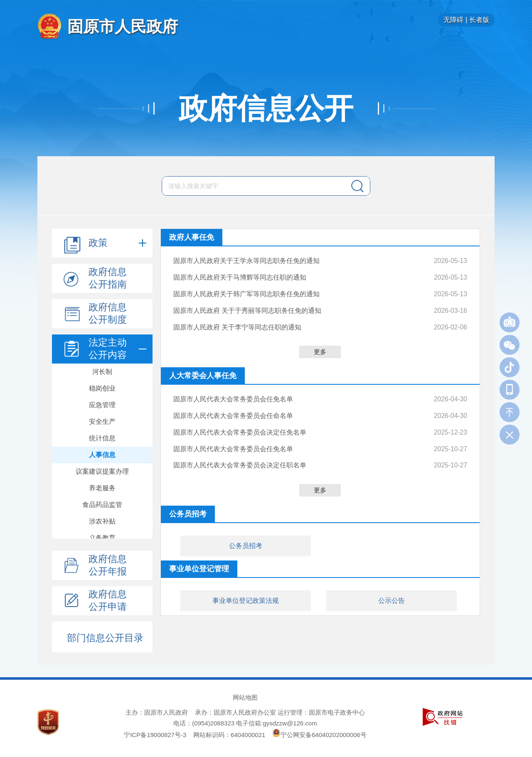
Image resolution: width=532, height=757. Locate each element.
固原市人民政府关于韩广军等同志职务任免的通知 (246, 291)
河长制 (102, 372)
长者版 (479, 20)
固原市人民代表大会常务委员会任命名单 (233, 410)
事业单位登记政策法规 (246, 591)
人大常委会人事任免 (203, 371)
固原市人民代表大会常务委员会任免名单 (233, 394)
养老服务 (102, 488)
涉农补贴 (102, 521)
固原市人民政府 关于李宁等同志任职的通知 (237, 323)
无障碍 (453, 20)
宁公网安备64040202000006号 (319, 735)
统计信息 (102, 438)
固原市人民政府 (123, 26)
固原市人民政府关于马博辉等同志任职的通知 (240, 276)
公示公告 (392, 591)
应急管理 (102, 405)
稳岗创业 (102, 388)
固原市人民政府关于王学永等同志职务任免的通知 (246, 260)
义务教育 (102, 538)
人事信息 (102, 455)
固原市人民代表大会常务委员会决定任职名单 (240, 456)
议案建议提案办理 (102, 471)
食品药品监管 (102, 505)
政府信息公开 (266, 108)
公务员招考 (246, 537)
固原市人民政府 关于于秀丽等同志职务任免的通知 (247, 307)
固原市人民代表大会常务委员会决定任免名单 (240, 425)
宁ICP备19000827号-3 (155, 735)
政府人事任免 (192, 237)
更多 (320, 347)
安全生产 (102, 422)
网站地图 (245, 697)
